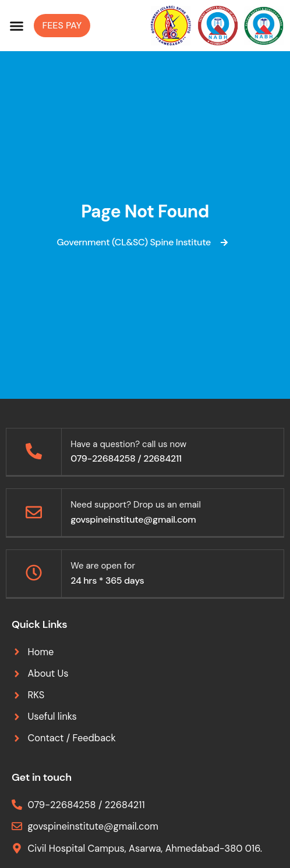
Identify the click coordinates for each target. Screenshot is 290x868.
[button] (17, 26)
